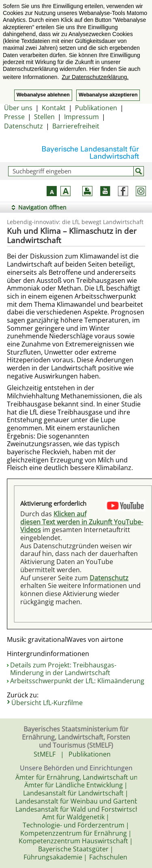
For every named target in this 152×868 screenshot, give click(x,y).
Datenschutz (24, 126)
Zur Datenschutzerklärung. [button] (95, 77)
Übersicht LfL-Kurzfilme (47, 703)
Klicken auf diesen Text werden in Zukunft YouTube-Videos (82, 522)
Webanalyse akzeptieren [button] (108, 95)
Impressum (81, 117)
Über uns (18, 108)
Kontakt (54, 108)
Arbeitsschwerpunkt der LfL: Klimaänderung (77, 681)
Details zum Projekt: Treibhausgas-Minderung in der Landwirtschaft (63, 669)
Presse (14, 117)
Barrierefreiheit (76, 126)
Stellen (44, 117)
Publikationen (96, 108)
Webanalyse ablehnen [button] (43, 95)
